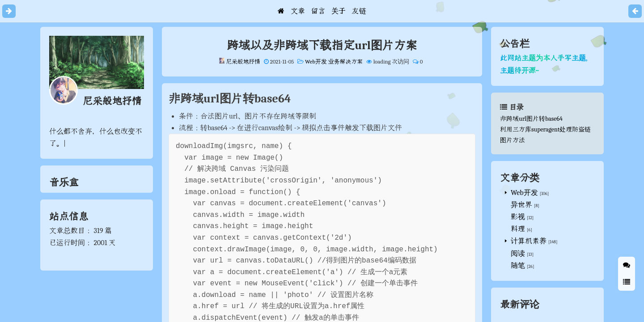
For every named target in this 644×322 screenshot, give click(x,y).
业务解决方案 (346, 61)
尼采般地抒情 (243, 61)
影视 (518, 217)
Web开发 (317, 61)
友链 (359, 11)
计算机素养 (529, 241)
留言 (318, 11)
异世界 (521, 205)
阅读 (518, 254)
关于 (339, 11)
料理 (518, 229)
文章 (298, 11)
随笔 (518, 266)
